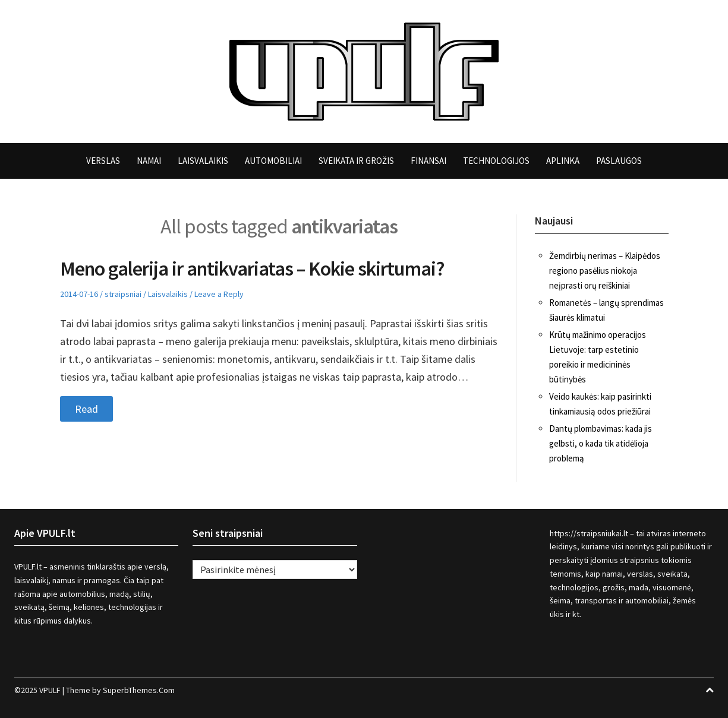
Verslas (103, 161)
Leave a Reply (219, 294)
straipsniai (123, 294)
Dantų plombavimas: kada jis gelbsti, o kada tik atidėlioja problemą (601, 443)
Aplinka (563, 161)
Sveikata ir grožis (356, 161)
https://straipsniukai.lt (589, 533)
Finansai (428, 161)
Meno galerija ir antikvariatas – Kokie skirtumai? (252, 268)
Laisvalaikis (203, 161)
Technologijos (496, 161)
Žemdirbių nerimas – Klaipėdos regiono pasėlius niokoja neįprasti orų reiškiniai (605, 271)
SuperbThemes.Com (139, 690)
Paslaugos (619, 161)
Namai (149, 161)
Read (86, 409)
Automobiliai (273, 161)
